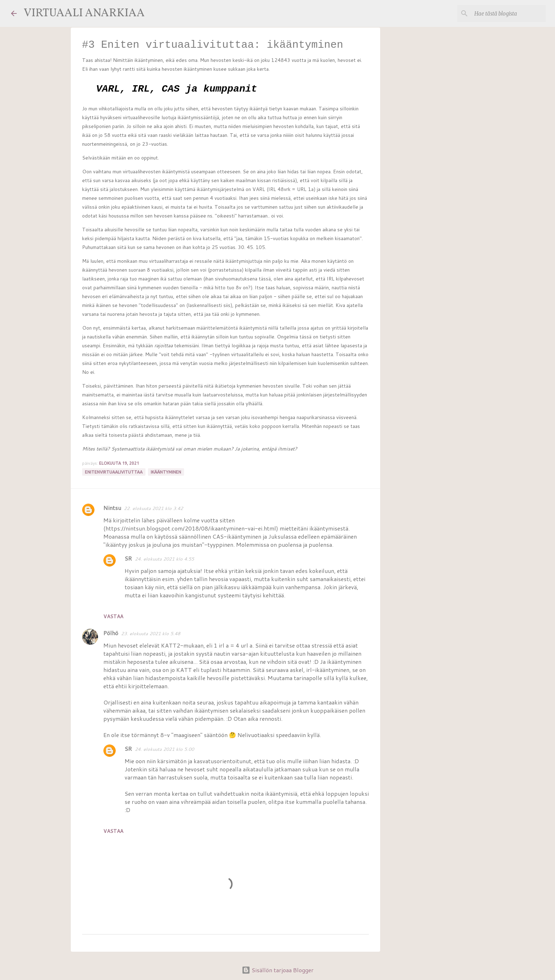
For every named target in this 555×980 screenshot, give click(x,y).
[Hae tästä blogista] (509, 13)
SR (128, 558)
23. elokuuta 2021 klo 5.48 (151, 633)
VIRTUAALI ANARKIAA (84, 13)
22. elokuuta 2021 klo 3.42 (153, 508)
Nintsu (112, 508)
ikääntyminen (166, 472)
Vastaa (113, 616)
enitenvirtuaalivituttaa (114, 472)
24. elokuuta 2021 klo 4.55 (164, 559)
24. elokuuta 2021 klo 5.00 (164, 749)
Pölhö (111, 633)
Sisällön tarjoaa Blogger (278, 970)
